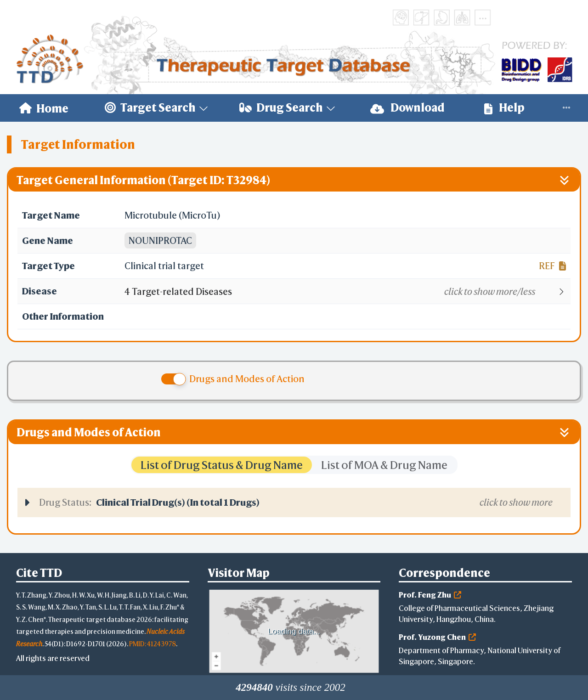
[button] (347, 292)
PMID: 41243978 (153, 644)
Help (504, 108)
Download (407, 108)
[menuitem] (44, 108)
